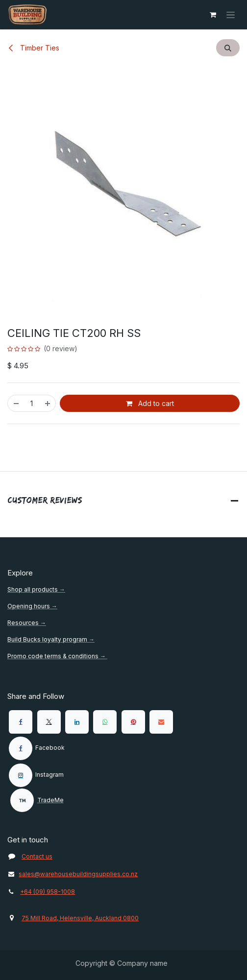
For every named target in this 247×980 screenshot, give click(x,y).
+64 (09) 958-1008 (48, 892)
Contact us (37, 856)
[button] (228, 48)
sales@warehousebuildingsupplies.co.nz (73, 874)
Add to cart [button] (150, 403)
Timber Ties (33, 48)
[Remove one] (16, 403)
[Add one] (48, 403)
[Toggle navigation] (231, 15)
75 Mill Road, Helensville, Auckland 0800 (80, 918)
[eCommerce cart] (213, 15)
